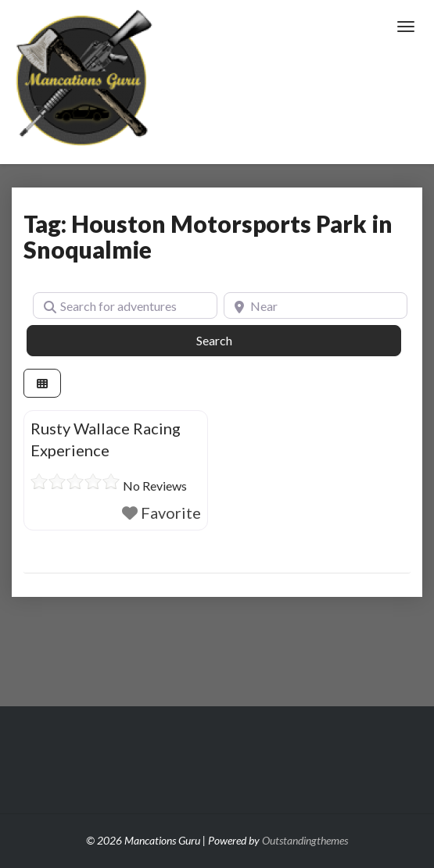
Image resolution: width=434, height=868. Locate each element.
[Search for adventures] (125, 305)
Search (232, 339)
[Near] (316, 305)
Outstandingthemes (305, 840)
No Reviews (155, 486)
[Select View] (42, 383)
